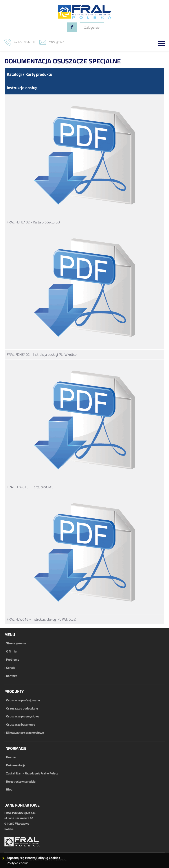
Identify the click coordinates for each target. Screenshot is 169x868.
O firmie (11, 651)
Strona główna (16, 643)
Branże (11, 757)
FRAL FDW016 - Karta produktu (30, 487)
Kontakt (11, 676)
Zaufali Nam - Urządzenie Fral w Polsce (32, 773)
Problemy (13, 660)
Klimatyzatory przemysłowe (25, 733)
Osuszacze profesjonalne (23, 700)
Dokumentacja (16, 765)
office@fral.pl (57, 42)
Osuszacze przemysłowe (23, 716)
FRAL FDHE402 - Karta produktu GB (33, 222)
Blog (9, 789)
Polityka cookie (18, 863)
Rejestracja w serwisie (21, 781)
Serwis (11, 668)
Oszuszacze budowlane (22, 708)
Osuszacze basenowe (21, 724)
